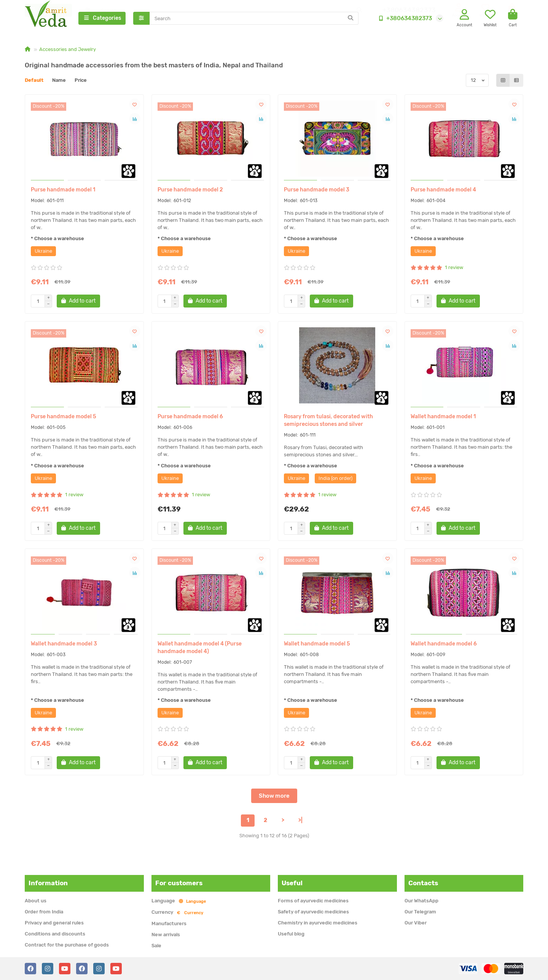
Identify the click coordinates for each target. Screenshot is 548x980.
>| (300, 821)
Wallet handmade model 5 (317, 645)
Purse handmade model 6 (190, 418)
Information (48, 883)
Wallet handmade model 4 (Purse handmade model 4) (200, 649)
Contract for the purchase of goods (67, 945)
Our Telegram (420, 912)
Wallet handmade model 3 (64, 645)
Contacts (423, 883)
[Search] (254, 19)
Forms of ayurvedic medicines (313, 901)
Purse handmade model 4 (443, 191)
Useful (292, 883)
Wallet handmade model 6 (444, 645)
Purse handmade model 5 (64, 418)
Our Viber (416, 923)
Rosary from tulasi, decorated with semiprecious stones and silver (328, 421)
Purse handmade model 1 (63, 191)
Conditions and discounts (55, 934)
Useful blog (291, 934)
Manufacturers (169, 923)
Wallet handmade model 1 (443, 418)
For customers (179, 883)
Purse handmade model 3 (317, 191)
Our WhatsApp (421, 901)
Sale (156, 946)
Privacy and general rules (54, 923)
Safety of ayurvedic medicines (313, 912)
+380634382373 (404, 19)
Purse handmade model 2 (190, 191)
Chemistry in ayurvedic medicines (318, 923)
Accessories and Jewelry (68, 50)
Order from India (44, 912)
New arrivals (166, 935)
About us (36, 901)
